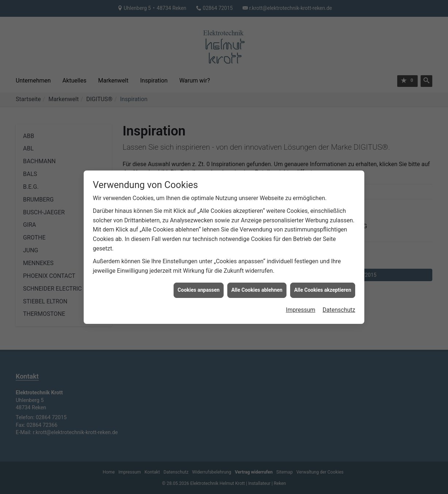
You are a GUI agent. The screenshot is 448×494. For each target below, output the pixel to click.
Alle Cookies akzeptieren (323, 287)
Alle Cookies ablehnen (257, 287)
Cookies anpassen (199, 287)
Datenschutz (339, 307)
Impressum (301, 307)
